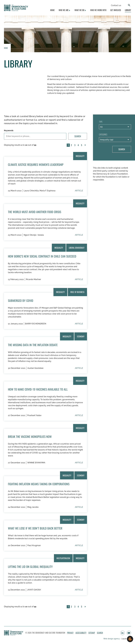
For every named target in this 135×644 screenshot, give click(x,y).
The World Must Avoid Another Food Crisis (35, 212)
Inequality (80, 156)
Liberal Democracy (77, 248)
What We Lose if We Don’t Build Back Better (35, 528)
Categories (103, 135)
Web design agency (112, 639)
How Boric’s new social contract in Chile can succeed (42, 256)
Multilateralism (63, 558)
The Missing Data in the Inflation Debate (33, 345)
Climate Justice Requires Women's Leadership (36, 164)
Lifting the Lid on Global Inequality (30, 567)
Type (101, 122)
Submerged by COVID (21, 300)
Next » (86, 147)
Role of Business (77, 292)
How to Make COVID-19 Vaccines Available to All (38, 389)
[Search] (129, 5)
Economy (81, 336)
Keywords (9, 130)
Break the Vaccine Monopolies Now (30, 436)
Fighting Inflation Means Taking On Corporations (39, 484)
